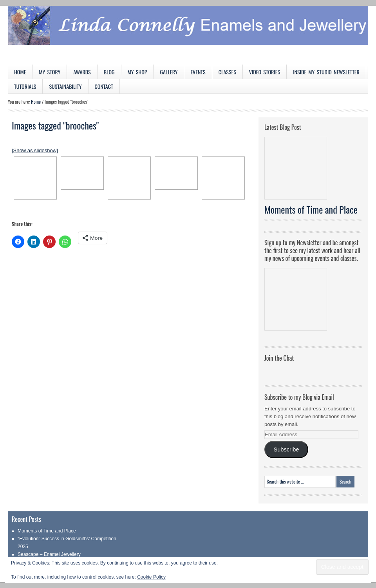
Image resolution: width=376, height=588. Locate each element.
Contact (104, 86)
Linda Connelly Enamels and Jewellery (188, 35)
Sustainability (65, 86)
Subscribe (286, 450)
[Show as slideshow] (35, 150)
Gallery (169, 72)
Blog (109, 72)
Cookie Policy (151, 577)
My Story (50, 72)
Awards (82, 72)
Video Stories (265, 72)
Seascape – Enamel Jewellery (49, 554)
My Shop (137, 72)
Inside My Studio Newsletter (326, 72)
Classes (227, 72)
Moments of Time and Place (311, 209)
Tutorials (25, 86)
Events (198, 72)
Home (20, 72)
